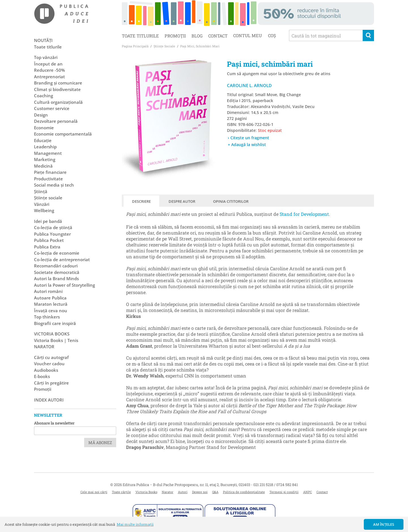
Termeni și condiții (284, 492)
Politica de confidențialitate (244, 492)
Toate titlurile (140, 36)
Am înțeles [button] (384, 524)
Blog (197, 36)
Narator (168, 492)
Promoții (175, 36)
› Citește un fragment (248, 138)
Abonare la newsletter (54, 423)
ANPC (308, 492)
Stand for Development (304, 214)
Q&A (215, 492)
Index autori (49, 400)
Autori (183, 492)
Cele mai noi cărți (94, 492)
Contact (218, 36)
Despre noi (200, 492)
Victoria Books (146, 492)
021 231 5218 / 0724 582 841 (276, 485)
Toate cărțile (121, 492)
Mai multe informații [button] (135, 524)
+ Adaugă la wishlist (247, 144)
